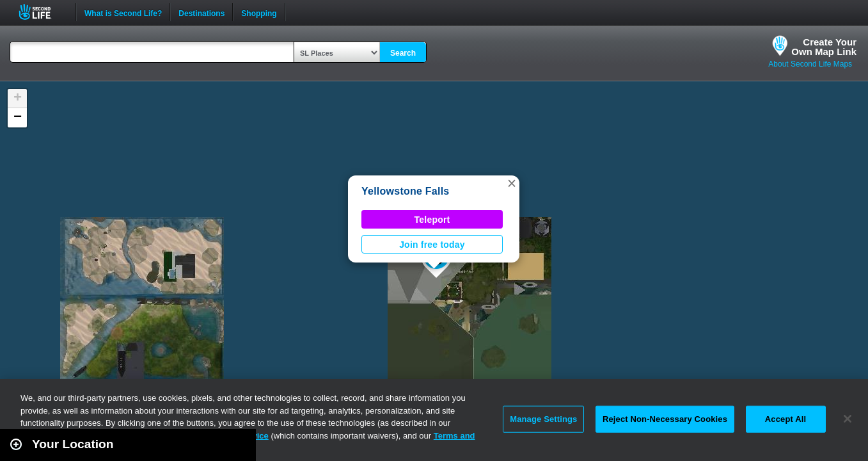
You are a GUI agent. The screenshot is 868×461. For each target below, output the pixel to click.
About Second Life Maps (810, 64)
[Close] (848, 419)
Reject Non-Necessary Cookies (665, 419)
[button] (512, 183)
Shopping (259, 12)
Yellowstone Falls (405, 191)
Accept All (785, 419)
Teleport (432, 220)
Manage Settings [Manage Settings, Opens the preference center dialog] (543, 419)
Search (403, 53)
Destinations (201, 12)
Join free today (432, 245)
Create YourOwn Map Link (824, 47)
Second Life (42, 12)
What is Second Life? (123, 12)
